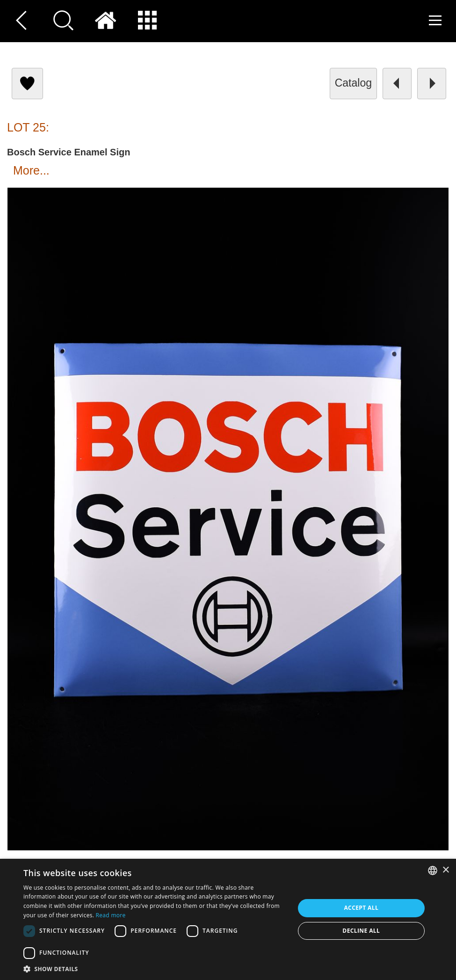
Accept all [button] (361, 908)
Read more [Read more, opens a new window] (111, 915)
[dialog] (228, 919)
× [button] (445, 870)
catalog (353, 83)
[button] (155, 969)
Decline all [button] (361, 931)
